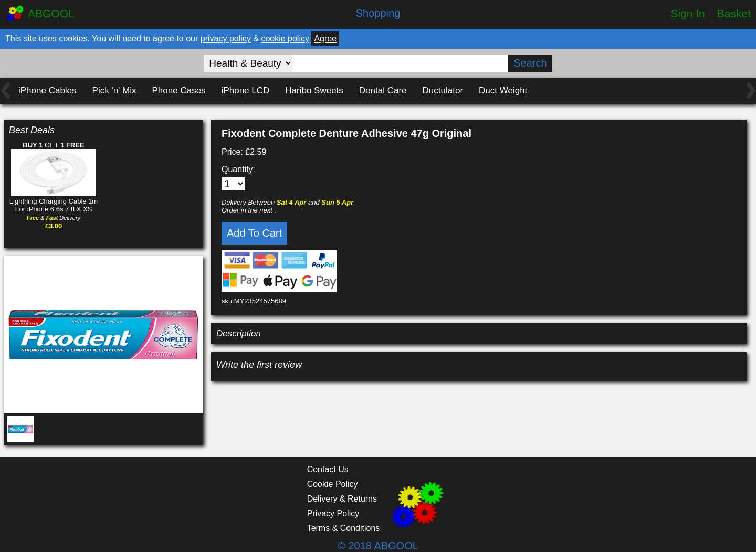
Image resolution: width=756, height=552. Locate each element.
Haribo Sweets (314, 91)
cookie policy (285, 39)
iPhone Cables (48, 91)
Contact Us (328, 469)
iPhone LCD (246, 91)
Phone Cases (179, 91)
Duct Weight (503, 91)
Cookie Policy (333, 484)
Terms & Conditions (344, 528)
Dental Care (383, 91)
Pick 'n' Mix (114, 91)
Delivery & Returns (342, 499)
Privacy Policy (333, 513)
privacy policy (226, 39)
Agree (325, 39)
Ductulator (443, 91)
